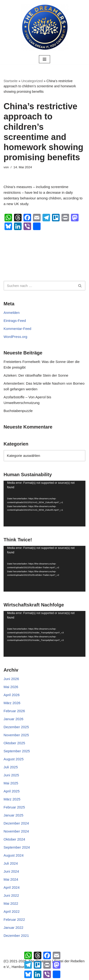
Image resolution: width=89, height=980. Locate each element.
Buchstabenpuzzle (18, 411)
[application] (44, 504)
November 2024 (16, 831)
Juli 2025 (11, 767)
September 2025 (17, 751)
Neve (22, 975)
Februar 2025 (14, 807)
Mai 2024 (11, 879)
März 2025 (12, 799)
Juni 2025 (11, 775)
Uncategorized (32, 81)
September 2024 (17, 847)
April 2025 (12, 791)
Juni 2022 (11, 895)
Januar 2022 (13, 927)
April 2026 (12, 695)
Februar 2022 (14, 919)
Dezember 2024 (16, 823)
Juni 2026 (11, 679)
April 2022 (12, 911)
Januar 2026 (13, 719)
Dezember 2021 (16, 936)
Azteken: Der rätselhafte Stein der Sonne (36, 375)
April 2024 (12, 887)
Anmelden (12, 313)
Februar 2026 (14, 711)
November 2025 (16, 735)
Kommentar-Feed (17, 329)
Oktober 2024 (14, 839)
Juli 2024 (11, 863)
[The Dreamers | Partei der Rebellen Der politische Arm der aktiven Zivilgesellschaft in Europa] (45, 27)
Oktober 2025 (14, 743)
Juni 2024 (11, 871)
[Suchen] (39, 286)
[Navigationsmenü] (44, 59)
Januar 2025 (13, 815)
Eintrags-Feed (15, 321)
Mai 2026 (11, 687)
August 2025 (14, 759)
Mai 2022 (11, 903)
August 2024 (14, 855)
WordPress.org (15, 337)
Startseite (11, 81)
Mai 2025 (11, 783)
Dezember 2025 (16, 727)
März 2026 (12, 703)
